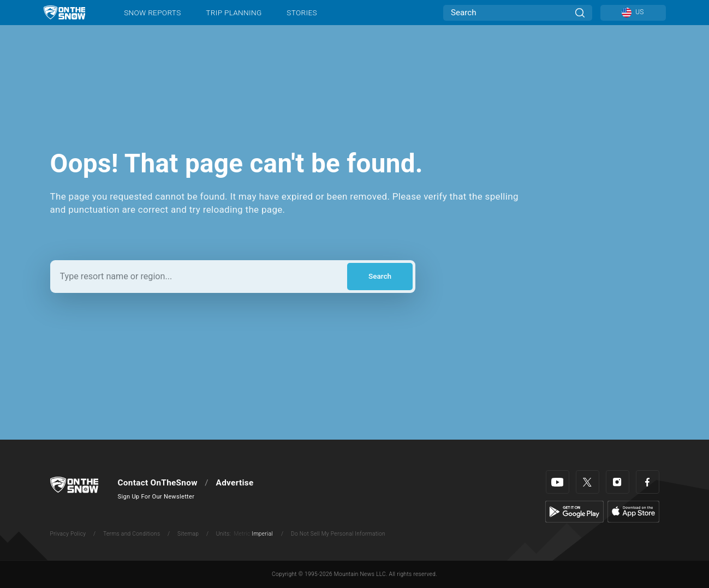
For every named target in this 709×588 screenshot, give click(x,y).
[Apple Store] (633, 511)
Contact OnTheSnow (158, 483)
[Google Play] (574, 511)
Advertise (235, 483)
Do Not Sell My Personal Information (338, 534)
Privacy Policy (68, 534)
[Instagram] (618, 482)
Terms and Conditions (132, 534)
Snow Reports (152, 13)
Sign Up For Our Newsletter (156, 497)
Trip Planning (234, 13)
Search (380, 276)
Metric (242, 534)
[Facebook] (648, 482)
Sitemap (188, 534)
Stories (302, 13)
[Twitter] (588, 482)
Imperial (262, 534)
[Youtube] (558, 482)
